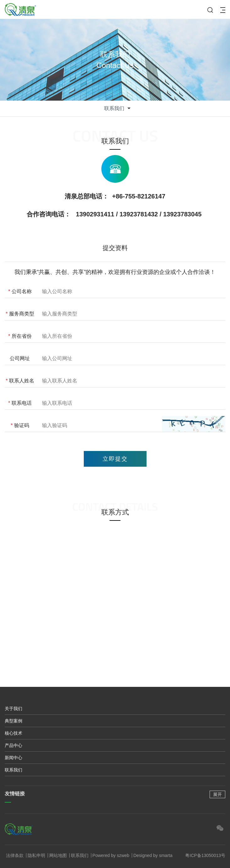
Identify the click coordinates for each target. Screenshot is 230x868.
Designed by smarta (153, 855)
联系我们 (13, 770)
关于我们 (13, 709)
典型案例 (13, 721)
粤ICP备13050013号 (205, 855)
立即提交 (115, 459)
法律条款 (15, 855)
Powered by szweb (111, 855)
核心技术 (13, 733)
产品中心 (13, 745)
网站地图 (58, 855)
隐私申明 (36, 855)
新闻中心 (13, 758)
